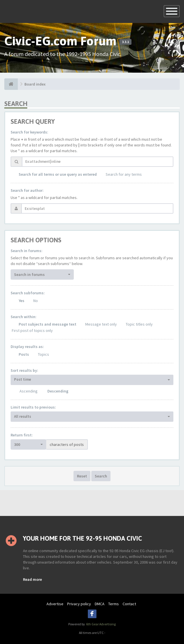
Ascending (29, 391)
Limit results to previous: (33, 407)
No (36, 301)
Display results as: (27, 347)
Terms (114, 604)
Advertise (55, 604)
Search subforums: (28, 293)
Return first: (22, 435)
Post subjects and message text (48, 324)
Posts (24, 354)
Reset (82, 476)
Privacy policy (79, 604)
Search (101, 476)
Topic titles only (139, 324)
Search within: (24, 317)
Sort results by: (24, 370)
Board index (35, 84)
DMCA (100, 604)
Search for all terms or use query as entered (58, 174)
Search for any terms (124, 174)
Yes (22, 301)
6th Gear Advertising (101, 624)
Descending (58, 391)
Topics (43, 354)
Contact (129, 604)
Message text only (101, 324)
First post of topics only (32, 330)
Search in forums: (27, 251)
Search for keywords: (29, 132)
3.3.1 (125, 42)
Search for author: (27, 190)
